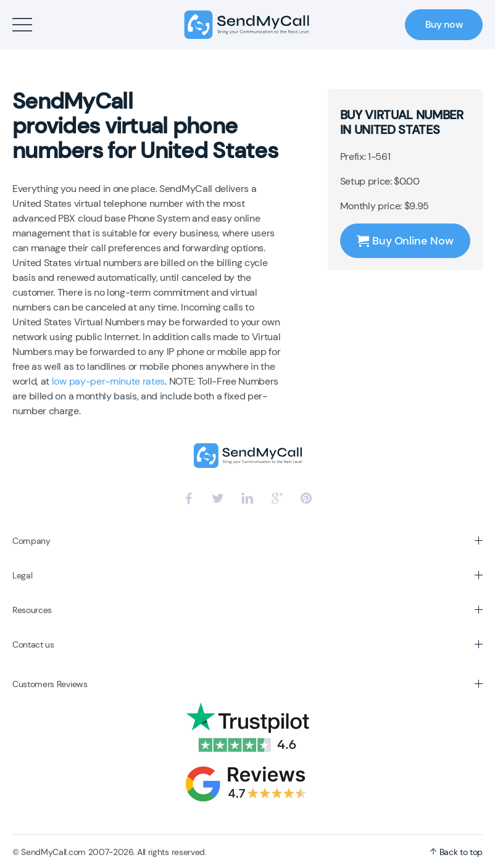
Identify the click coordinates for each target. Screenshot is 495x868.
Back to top (456, 852)
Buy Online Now (405, 241)
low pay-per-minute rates (108, 381)
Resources (32, 610)
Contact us (33, 645)
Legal (22, 575)
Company (31, 541)
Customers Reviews (50, 684)
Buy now (444, 24)
